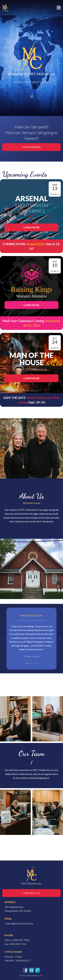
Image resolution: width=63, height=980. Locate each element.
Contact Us (32, 893)
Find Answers (32, 147)
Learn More (32, 227)
